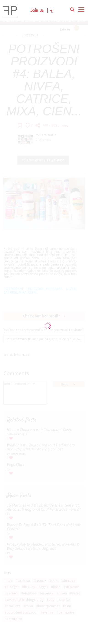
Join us (37, 11)
